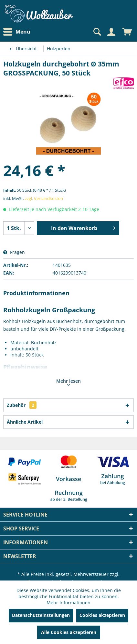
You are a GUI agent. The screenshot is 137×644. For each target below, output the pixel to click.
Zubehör (22, 405)
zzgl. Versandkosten (44, 198)
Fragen (14, 252)
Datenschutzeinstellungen (41, 615)
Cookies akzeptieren (102, 615)
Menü (17, 32)
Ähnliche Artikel (25, 422)
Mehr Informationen (68, 603)
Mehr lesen (68, 382)
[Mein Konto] (111, 32)
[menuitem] (18, 32)
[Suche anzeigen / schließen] (97, 32)
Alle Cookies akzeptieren (69, 632)
